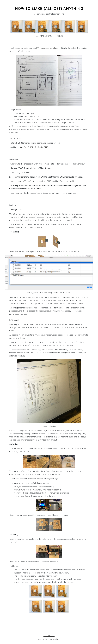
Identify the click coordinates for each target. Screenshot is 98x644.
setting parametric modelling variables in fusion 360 (49, 292)
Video (82, 303)
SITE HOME (49, 636)
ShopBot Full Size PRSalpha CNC (34, 147)
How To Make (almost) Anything (49, 9)
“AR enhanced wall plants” (48, 48)
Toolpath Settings (49, 426)
